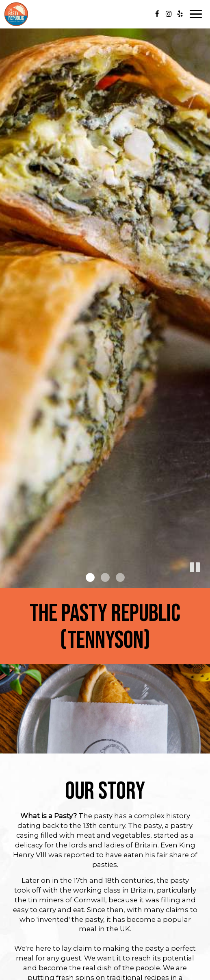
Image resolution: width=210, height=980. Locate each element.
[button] (204, 582)
